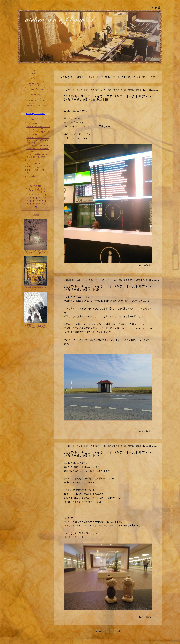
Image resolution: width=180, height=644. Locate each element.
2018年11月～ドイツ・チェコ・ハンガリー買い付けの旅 (38, 140)
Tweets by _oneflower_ (36, 114)
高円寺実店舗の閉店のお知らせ (36, 288)
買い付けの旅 (31, 123)
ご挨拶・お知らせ (33, 163)
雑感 (26, 173)
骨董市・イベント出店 (35, 170)
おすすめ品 (30, 176)
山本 (146, 90)
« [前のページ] (104, 631)
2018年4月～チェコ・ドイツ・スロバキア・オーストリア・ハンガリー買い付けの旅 (99, 90)
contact (36, 94)
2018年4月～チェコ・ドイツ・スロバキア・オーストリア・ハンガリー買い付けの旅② (108, 288)
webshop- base (36, 100)
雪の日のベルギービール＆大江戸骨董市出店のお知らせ (36, 252)
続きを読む (145, 265)
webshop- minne (36, 105)
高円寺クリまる (32, 167)
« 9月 (35, 207)
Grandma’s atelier (36, 89)
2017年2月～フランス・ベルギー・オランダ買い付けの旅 (38, 149)
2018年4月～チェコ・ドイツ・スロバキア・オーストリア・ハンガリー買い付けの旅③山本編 (108, 98)
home (36, 73)
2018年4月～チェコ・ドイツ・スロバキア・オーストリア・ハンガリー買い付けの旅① (108, 454)
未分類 (28, 160)
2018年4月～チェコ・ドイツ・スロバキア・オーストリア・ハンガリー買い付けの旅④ (36, 326)
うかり (145, 280)
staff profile (36, 83)
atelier (36, 78)
